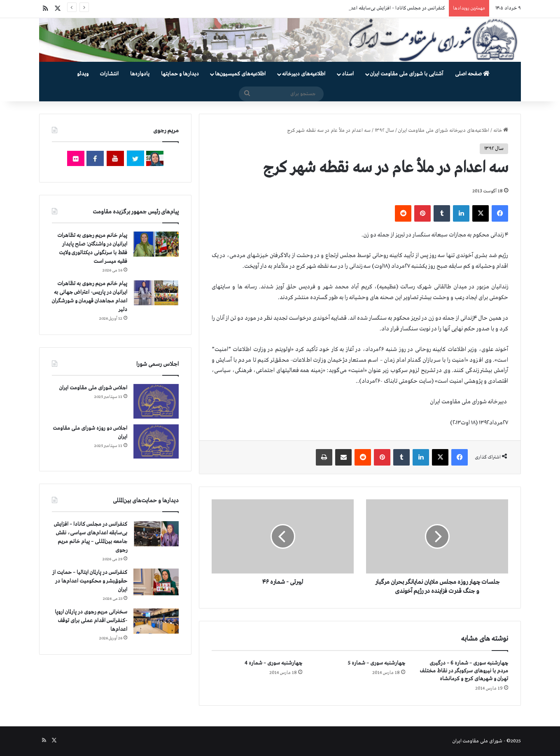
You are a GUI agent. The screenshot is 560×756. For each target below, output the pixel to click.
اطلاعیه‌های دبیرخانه (304, 74)
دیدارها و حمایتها (180, 74)
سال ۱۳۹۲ (384, 131)
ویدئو (83, 74)
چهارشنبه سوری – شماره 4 (273, 663)
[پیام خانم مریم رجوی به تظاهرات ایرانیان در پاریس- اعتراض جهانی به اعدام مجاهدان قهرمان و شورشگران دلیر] (156, 292)
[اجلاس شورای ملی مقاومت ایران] (156, 401)
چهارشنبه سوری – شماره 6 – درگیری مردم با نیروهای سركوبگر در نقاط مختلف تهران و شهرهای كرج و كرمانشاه (464, 671)
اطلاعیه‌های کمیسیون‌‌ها (240, 74)
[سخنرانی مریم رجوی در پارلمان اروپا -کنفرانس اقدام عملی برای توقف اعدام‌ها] (156, 621)
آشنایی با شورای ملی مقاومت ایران (407, 74)
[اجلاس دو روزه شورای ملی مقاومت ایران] (156, 441)
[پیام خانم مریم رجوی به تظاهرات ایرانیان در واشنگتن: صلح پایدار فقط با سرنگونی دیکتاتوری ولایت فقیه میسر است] (156, 244)
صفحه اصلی (472, 74)
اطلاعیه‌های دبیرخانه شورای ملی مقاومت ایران (444, 131)
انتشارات (109, 74)
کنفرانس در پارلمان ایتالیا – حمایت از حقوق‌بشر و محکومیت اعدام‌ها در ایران (90, 581)
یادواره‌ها (140, 74)
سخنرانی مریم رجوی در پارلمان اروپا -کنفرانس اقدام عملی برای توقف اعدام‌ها (91, 621)
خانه (501, 131)
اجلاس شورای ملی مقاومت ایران (93, 388)
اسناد (348, 74)
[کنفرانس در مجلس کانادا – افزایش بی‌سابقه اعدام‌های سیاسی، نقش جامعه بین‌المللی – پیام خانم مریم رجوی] (156, 534)
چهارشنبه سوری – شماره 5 (377, 663)
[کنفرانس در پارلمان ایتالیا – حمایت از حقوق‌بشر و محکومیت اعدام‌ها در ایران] (156, 582)
